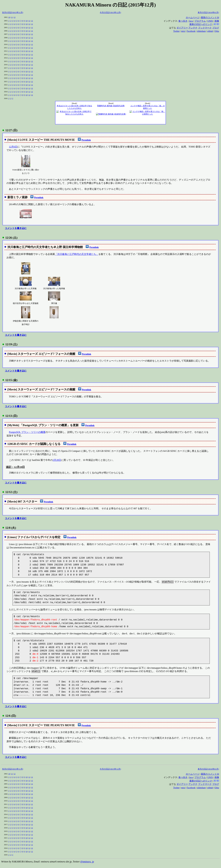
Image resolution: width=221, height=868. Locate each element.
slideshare (201, 31)
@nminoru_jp (87, 862)
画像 (217, 21)
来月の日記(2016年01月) (208, 12)
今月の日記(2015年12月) (110, 12)
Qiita (217, 31)
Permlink (86, 140)
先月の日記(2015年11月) (13, 12)
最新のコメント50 (210, 17)
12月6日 (13, 147)
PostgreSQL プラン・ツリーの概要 (27, 432)
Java (191, 21)
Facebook (191, 31)
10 (9, 17)
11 (12, 17)
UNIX (210, 21)
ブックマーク (205, 28)
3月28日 (57, 460)
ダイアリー (182, 28)
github (210, 31)
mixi (183, 31)
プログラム (200, 21)
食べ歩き (183, 21)
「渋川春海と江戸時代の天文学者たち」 (77, 254)
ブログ (216, 28)
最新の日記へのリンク (201, 24)
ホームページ (193, 17)
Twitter (176, 31)
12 (15, 17)
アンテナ (193, 28)
